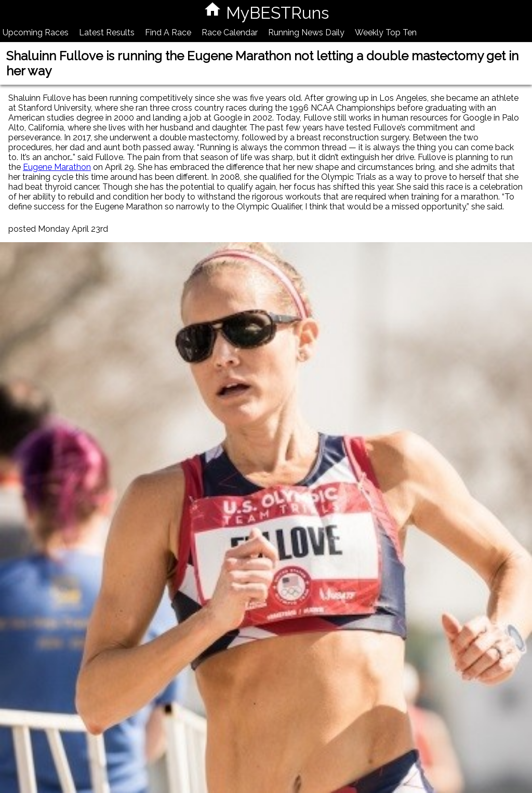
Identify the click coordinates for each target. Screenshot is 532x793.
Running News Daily (306, 32)
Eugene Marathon (57, 167)
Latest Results (107, 32)
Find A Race (168, 32)
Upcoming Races (36, 32)
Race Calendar (230, 32)
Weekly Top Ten (386, 32)
